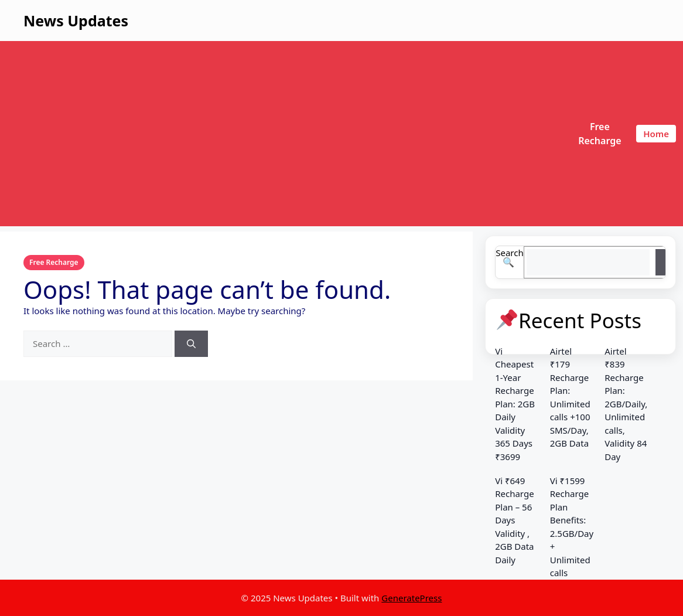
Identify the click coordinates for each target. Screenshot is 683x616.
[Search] (191, 344)
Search (509, 253)
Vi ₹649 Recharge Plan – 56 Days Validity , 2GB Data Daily (514, 520)
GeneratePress (411, 598)
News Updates (76, 21)
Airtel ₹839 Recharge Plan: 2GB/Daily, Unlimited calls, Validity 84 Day (626, 404)
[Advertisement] (285, 134)
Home (656, 134)
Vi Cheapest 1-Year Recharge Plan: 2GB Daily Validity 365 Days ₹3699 (515, 404)
